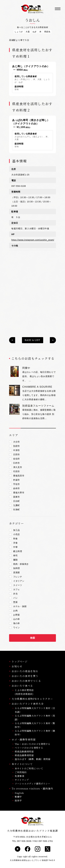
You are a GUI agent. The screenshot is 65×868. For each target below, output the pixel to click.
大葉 (28, 32)
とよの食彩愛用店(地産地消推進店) (24, 692)
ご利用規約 (21, 772)
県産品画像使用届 (24, 755)
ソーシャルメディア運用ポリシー (32, 784)
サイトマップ (22, 780)
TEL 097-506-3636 (22, 841)
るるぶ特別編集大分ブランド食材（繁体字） (35, 725)
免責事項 (19, 776)
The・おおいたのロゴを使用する (32, 744)
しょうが (19, 32)
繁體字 (18, 797)
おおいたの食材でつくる (25, 681)
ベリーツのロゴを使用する (29, 748)
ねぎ (35, 32)
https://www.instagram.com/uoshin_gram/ (33, 240)
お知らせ (16, 666)
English (19, 793)
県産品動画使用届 (24, 751)
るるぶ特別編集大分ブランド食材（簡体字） (35, 733)
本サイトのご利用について (29, 768)
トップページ (18, 661)
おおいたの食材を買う (24, 676)
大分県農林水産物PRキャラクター (31, 699)
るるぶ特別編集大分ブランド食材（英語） (35, 718)
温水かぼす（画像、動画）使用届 (33, 759)
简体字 (18, 800)
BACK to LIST (32, 340)
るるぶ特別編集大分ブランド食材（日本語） (35, 710)
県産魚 (47, 32)
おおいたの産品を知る (24, 671)
